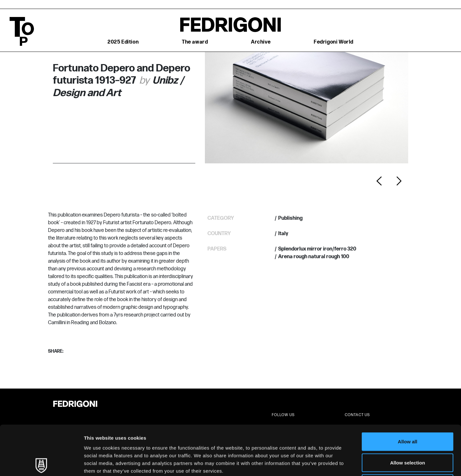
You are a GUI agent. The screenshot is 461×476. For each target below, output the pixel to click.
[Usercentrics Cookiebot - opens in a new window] (41, 464)
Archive (261, 42)
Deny (408, 434)
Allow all (408, 392)
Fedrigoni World (334, 42)
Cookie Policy (292, 429)
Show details (336, 463)
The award (195, 42)
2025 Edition (123, 42)
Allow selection (407, 413)
